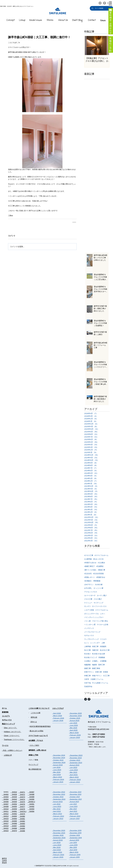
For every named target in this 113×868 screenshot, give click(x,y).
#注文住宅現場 (98, 574)
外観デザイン (97, 676)
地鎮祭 (94, 665)
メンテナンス (89, 628)
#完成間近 (100, 566)
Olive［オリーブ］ (10, 728)
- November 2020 (59, 833)
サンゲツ (87, 606)
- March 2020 (57, 852)
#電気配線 (97, 581)
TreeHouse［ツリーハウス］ (14, 740)
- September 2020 (59, 838)
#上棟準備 (88, 559)
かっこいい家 (99, 588)
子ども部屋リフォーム (100, 683)
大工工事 (106, 676)
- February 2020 (58, 855)
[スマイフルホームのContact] (92, 21)
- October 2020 (58, 835)
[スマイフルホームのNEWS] (103, 21)
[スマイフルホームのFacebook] (105, 3)
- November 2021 (75, 794)
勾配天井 (95, 650)
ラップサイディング (91, 639)
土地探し (95, 661)
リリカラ (103, 639)
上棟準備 (87, 646)
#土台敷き (101, 563)
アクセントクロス (91, 592)
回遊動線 (102, 657)
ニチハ (103, 614)
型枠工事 (101, 665)
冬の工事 (87, 650)
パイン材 (87, 621)
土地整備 (103, 661)
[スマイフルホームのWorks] (50, 21)
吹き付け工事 (105, 650)
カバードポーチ (90, 595)
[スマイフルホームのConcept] (11, 21)
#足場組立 (88, 581)
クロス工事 (88, 599)
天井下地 (87, 683)
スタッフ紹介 (34, 745)
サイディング (99, 603)
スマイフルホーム (102, 610)
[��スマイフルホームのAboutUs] (63, 21)
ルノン (87, 643)
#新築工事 (101, 570)
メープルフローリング (92, 632)
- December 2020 (59, 830)
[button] (110, 3)
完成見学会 (88, 686)
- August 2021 (74, 802)
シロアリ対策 (89, 610)
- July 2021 (73, 804)
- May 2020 (56, 847)
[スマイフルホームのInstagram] (100, 3)
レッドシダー (95, 643)
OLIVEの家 (99, 585)
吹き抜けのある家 (99, 654)
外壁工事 (99, 672)
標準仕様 (34, 717)
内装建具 (103, 646)
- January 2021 (74, 819)
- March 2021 (74, 814)
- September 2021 (75, 799)
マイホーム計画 (103, 625)
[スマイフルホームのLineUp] (22, 21)
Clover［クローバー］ (12, 736)
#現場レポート (90, 577)
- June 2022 (57, 806)
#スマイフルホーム (101, 555)
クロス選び (98, 599)
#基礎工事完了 (90, 566)
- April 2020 (57, 850)
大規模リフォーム (97, 679)
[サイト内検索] (102, 8)
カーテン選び (102, 595)
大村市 (87, 679)
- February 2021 (75, 816)
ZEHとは (34, 722)
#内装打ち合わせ (90, 563)
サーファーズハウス (99, 606)
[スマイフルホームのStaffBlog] (77, 21)
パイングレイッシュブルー (94, 617)
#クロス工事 (89, 555)
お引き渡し (88, 588)
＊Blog (10, 215)
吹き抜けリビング (91, 657)
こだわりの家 (36, 713)
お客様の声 (8, 755)
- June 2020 (57, 845)
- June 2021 (73, 806)
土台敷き (87, 661)
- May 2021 (73, 809)
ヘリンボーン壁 (90, 625)
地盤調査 (87, 665)
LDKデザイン (89, 585)
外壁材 (106, 672)
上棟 (103, 643)
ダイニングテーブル (91, 614)
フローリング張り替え (100, 621)
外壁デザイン (89, 672)
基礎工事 (87, 668)
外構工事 (87, 676)
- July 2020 (56, 843)
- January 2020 (58, 857)
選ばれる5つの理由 (36, 731)
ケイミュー (88, 603)
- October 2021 (74, 797)
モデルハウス (89, 635)
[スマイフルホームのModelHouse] (36, 21)
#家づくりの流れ (90, 570)
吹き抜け (87, 654)
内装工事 (95, 646)
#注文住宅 (88, 574)
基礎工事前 (96, 668)
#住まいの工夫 (98, 559)
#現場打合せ (101, 577)
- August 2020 (58, 840)
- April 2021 (73, 811)
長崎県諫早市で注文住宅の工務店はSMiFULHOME (51, 866)
